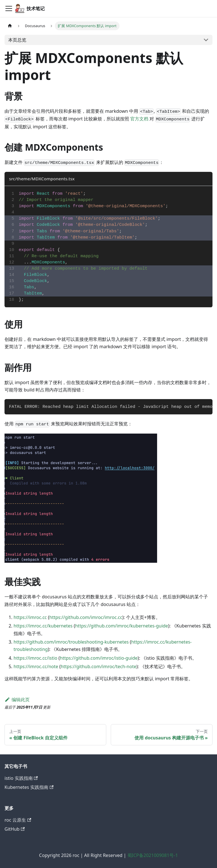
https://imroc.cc (30, 617)
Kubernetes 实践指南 (29, 787)
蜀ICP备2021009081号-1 (153, 855)
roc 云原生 (18, 820)
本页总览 (17, 40)
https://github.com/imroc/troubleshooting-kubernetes (71, 642)
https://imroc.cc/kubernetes (43, 626)
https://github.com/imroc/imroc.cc (86, 617)
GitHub (15, 829)
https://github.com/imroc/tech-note (99, 666)
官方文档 (139, 119)
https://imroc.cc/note (36, 666)
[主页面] (10, 26)
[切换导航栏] (9, 8)
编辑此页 (17, 700)
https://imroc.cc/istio (35, 658)
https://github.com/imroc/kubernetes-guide (122, 626)
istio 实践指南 (21, 778)
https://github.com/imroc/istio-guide (99, 658)
